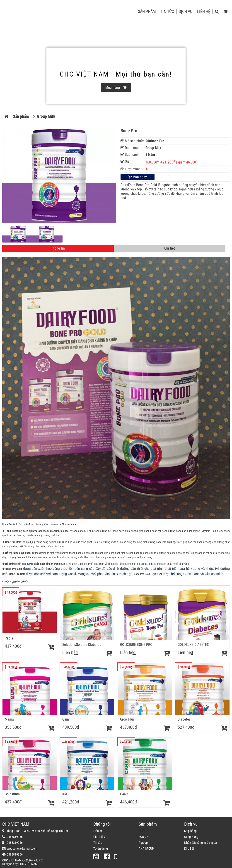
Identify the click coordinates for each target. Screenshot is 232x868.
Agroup (143, 843)
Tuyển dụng (101, 849)
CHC (141, 831)
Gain (66, 719)
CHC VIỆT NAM (28, 864)
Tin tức (167, 11)
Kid (65, 794)
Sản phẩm (147, 11)
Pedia (9, 638)
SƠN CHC (145, 837)
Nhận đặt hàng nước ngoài (201, 843)
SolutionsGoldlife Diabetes (82, 645)
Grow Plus (127, 719)
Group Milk (46, 116)
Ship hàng (190, 831)
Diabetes (184, 719)
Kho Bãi (189, 849)
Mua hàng (116, 88)
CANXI (125, 794)
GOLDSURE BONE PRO (136, 645)
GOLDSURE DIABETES (193, 645)
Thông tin (58, 248)
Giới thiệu (99, 837)
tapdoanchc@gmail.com (22, 849)
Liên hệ (204, 11)
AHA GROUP (146, 849)
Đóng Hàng (191, 837)
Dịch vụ (186, 11)
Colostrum (12, 794)
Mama (9, 719)
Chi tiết (170, 248)
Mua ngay (138, 177)
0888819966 (15, 837)
